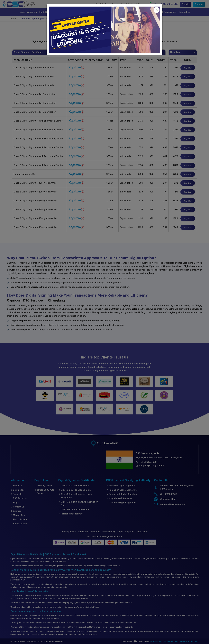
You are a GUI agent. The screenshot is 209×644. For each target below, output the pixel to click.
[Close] (157, 10)
